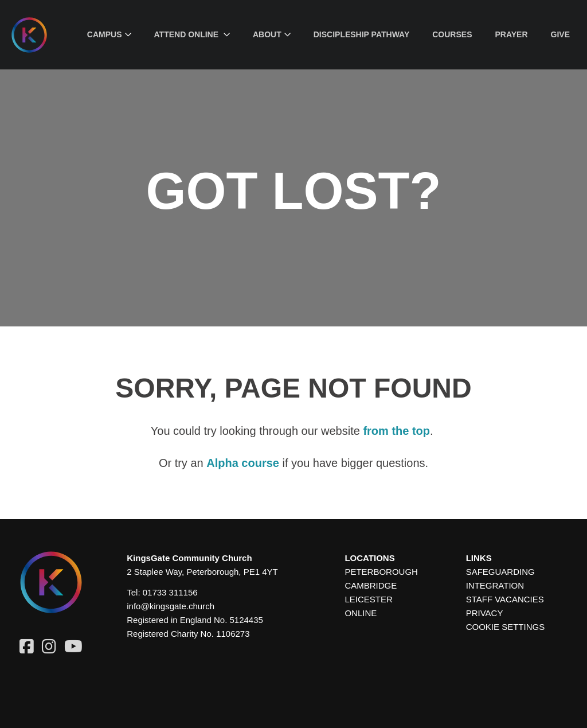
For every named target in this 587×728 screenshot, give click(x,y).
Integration (495, 585)
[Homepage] (38, 35)
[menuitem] (109, 35)
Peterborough (381, 572)
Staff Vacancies (505, 599)
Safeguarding (500, 572)
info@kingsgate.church (171, 606)
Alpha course (243, 463)
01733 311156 (170, 592)
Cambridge (371, 585)
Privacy (485, 613)
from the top (396, 431)
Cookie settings (506, 627)
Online (361, 613)
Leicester (368, 599)
